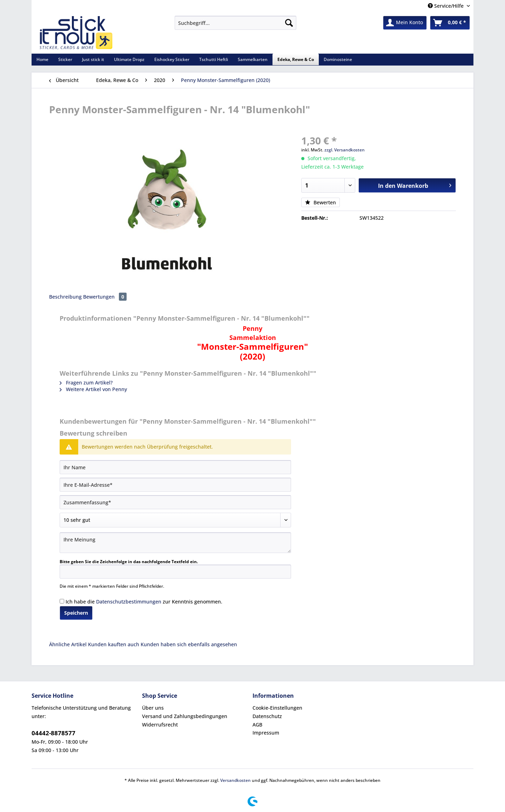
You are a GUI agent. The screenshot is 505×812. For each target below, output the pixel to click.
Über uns (153, 708)
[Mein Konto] (405, 23)
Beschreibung (65, 297)
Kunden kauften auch (114, 644)
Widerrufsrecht (160, 725)
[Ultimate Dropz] (129, 59)
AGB (257, 725)
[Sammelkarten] (253, 59)
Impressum (266, 733)
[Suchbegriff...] (235, 23)
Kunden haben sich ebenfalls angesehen (189, 644)
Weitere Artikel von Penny (93, 389)
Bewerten (321, 202)
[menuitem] (235, 26)
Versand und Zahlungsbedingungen (185, 716)
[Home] (42, 59)
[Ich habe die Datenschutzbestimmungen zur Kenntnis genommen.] (62, 601)
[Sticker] (65, 59)
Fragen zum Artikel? (86, 383)
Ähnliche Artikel (68, 644)
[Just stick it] (93, 59)
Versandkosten (235, 780)
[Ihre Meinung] (175, 543)
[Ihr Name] (175, 467)
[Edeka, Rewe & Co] (296, 59)
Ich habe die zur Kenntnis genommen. (144, 602)
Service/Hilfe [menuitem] (446, 6)
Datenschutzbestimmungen (129, 602)
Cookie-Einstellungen (277, 708)
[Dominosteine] (338, 59)
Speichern (76, 613)
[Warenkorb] (450, 23)
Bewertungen (105, 297)
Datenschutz (267, 716)
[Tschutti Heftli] (214, 59)
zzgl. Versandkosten (345, 150)
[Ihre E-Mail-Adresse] (175, 485)
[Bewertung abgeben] (175, 520)
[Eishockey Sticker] (172, 59)
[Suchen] (289, 23)
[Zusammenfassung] (175, 502)
